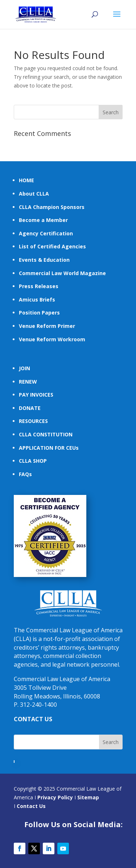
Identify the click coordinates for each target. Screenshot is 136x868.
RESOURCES (33, 421)
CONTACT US (33, 719)
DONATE (30, 408)
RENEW (28, 382)
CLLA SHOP (33, 461)
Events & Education (44, 260)
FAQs (25, 474)
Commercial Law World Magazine (62, 273)
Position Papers (39, 313)
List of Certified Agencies (52, 246)
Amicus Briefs (37, 300)
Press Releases (39, 286)
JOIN (24, 368)
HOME (26, 180)
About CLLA (34, 194)
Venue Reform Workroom (52, 339)
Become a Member (43, 220)
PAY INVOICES (36, 395)
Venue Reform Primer (47, 326)
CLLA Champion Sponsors (52, 207)
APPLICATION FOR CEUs (49, 448)
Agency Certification (46, 233)
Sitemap (88, 797)
